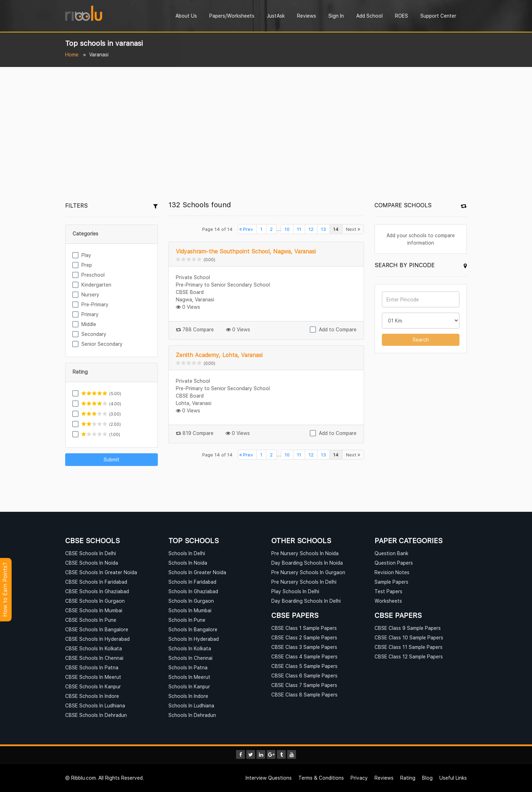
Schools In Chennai (190, 658)
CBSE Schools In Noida (92, 563)
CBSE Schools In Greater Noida (101, 572)
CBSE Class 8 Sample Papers (304, 695)
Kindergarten (96, 285)
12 (311, 229)
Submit (112, 459)
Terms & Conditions (321, 778)
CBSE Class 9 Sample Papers (408, 628)
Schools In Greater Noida (197, 572)
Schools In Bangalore (193, 629)
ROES (401, 16)
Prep (87, 265)
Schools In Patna (188, 667)
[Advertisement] (266, 120)
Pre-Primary (95, 304)
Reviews (307, 16)
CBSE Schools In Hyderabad (97, 639)
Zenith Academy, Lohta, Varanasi (219, 355)
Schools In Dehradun (192, 715)
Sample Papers (391, 582)
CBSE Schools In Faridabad (96, 582)
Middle (89, 324)
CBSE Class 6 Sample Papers (304, 676)
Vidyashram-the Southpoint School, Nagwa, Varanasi (246, 251)
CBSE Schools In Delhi (91, 553)
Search (421, 340)
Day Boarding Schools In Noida (307, 563)
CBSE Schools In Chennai (94, 658)
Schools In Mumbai (190, 610)
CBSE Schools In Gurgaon (95, 601)
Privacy (359, 778)
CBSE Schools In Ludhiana (95, 705)
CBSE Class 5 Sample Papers (304, 666)
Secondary (94, 334)
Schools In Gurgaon (191, 601)
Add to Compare (338, 329)
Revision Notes (392, 572)
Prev (246, 229)
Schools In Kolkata (190, 648)
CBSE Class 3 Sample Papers (304, 647)
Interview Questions (269, 778)
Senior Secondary (102, 344)
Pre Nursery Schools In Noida (305, 553)
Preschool (93, 275)
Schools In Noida (188, 563)
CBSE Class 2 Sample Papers (304, 637)
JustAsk (276, 16)
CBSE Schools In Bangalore (97, 629)
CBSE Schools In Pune (91, 620)
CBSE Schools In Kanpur (93, 686)
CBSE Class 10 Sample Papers (409, 637)
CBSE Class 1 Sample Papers (304, 628)
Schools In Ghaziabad (193, 591)
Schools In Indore (188, 696)
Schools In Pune (187, 620)
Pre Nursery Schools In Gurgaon (308, 572)
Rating (408, 778)
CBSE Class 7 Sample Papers (304, 685)
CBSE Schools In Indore (92, 696)
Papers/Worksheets (232, 16)
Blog (427, 778)
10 (287, 229)
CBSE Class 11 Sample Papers (409, 647)
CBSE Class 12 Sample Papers (409, 656)
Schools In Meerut (189, 677)
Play (86, 255)
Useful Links (453, 778)
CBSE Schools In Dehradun (96, 715)
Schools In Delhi (187, 553)
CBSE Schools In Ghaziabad (97, 591)
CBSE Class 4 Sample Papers (304, 656)
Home (72, 54)
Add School (369, 16)
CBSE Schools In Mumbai (94, 610)
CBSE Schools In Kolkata (94, 648)
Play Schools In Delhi (295, 591)
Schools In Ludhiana (191, 705)
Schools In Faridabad (192, 582)
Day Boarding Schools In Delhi (306, 601)
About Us (186, 16)
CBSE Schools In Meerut (93, 677)
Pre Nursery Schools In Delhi (304, 582)
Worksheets (388, 601)
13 (323, 229)
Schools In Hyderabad (194, 639)
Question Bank (391, 553)
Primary (90, 314)
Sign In (336, 16)
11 (299, 229)
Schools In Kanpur (189, 686)
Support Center (438, 16)
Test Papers (388, 591)
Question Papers (394, 563)
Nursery (90, 294)
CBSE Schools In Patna (92, 667)
